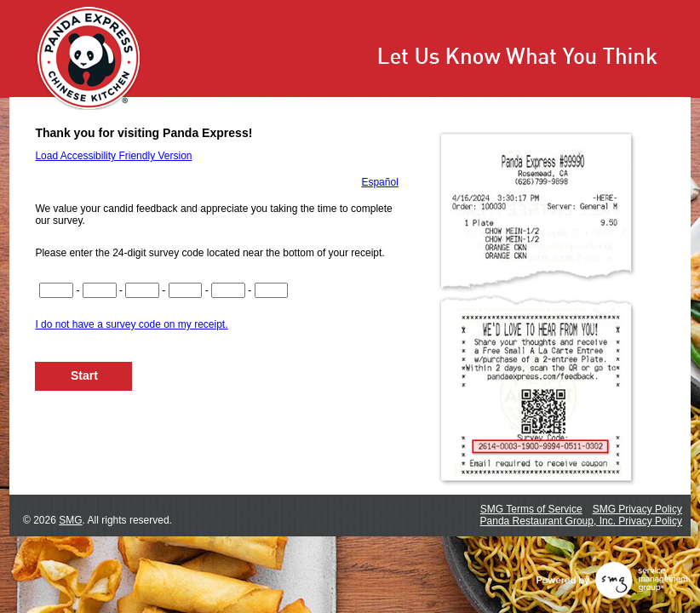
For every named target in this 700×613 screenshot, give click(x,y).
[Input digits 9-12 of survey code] (142, 290)
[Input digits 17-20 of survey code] (228, 290)
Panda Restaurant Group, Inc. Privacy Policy (581, 521)
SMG (70, 520)
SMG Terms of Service (531, 509)
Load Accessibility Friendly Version (113, 156)
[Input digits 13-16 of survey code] (186, 290)
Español (379, 182)
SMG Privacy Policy (637, 509)
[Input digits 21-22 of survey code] (272, 290)
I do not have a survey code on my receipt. (131, 324)
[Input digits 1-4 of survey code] (56, 290)
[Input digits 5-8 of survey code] (100, 290)
